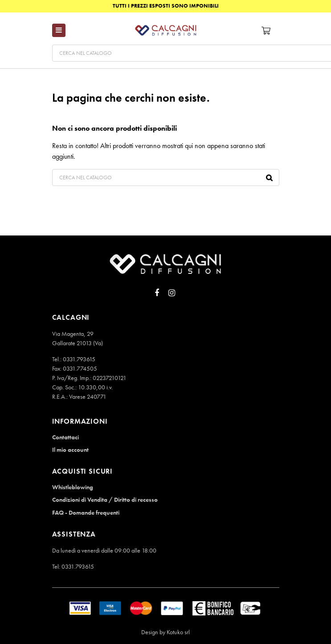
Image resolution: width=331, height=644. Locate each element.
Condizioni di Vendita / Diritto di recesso (105, 500)
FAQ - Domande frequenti (86, 512)
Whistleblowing (73, 487)
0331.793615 (79, 359)
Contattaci (65, 437)
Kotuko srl (178, 632)
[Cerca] (166, 178)
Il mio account (70, 450)
